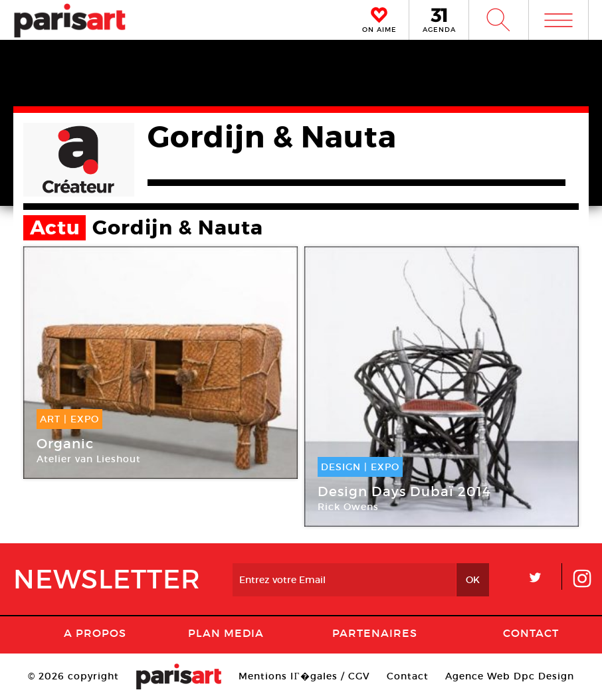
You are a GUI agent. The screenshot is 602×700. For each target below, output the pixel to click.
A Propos (95, 633)
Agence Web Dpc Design (510, 676)
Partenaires (375, 633)
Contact (531, 633)
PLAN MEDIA (226, 633)
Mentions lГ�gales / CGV (304, 676)
